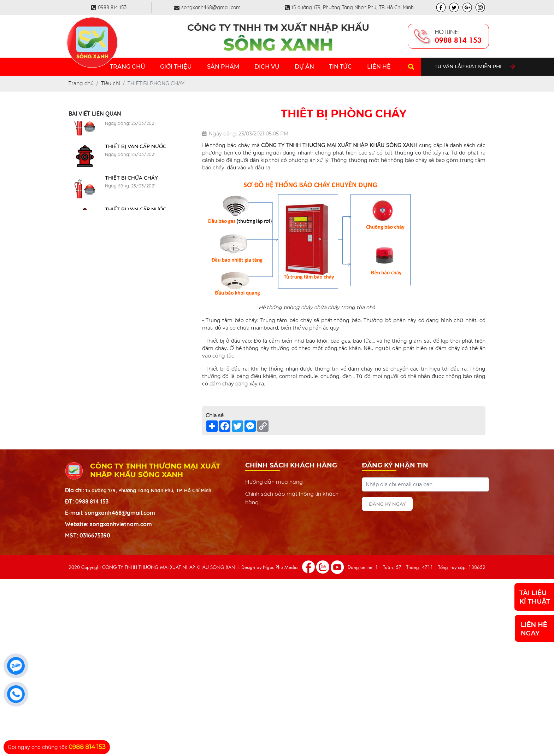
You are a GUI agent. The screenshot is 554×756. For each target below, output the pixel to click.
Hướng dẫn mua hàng (274, 482)
